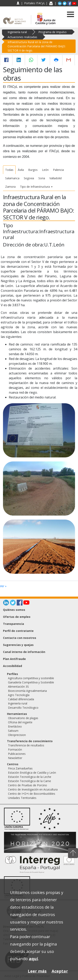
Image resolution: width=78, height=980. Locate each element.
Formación (15, 749)
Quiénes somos (14, 610)
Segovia (29, 178)
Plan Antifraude (14, 659)
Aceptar (60, 971)
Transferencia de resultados (26, 745)
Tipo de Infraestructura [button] (36, 187)
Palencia (58, 170)
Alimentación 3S (18, 687)
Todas (9, 170)
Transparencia (13, 624)
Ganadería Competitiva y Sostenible (31, 682)
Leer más (37, 971)
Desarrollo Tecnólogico (23, 708)
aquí (33, 959)
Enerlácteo (15, 726)
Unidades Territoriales (22, 798)
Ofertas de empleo (17, 617)
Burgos (33, 170)
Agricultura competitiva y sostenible (31, 678)
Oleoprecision (17, 735)
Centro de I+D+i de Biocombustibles (32, 794)
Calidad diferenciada (21, 699)
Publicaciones (17, 754)
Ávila (21, 170)
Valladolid (55, 178)
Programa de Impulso (52, 32)
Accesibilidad (12, 666)
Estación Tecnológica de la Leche (30, 777)
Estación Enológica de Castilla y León (32, 773)
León (45, 170)
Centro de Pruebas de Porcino (27, 785)
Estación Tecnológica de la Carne (29, 781)
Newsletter (15, 758)
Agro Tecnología (19, 695)
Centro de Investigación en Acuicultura (33, 789)
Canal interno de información (24, 652)
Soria (42, 178)
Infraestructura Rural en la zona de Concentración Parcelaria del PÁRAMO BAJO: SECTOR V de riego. (37, 46)
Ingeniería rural (17, 32)
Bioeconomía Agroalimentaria (27, 691)
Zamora (10, 187)
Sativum (13, 731)
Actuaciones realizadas (22, 37)
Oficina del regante (20, 722)
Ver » (3, 586)
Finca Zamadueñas (20, 768)
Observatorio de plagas (23, 718)
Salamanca (12, 178)
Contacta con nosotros (20, 638)
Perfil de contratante (18, 631)
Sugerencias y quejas (18, 645)
